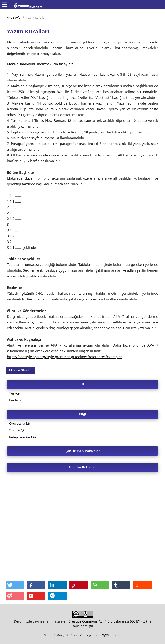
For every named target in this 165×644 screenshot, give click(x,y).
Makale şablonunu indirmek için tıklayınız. (40, 64)
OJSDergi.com (112, 635)
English (15, 400)
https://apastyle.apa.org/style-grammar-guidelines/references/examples (64, 357)
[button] (15, 585)
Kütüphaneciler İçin (22, 437)
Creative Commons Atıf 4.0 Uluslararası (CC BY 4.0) (108, 621)
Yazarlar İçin (17, 430)
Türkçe (14, 393)
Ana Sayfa (14, 18)
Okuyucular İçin (20, 423)
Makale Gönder (20, 370)
